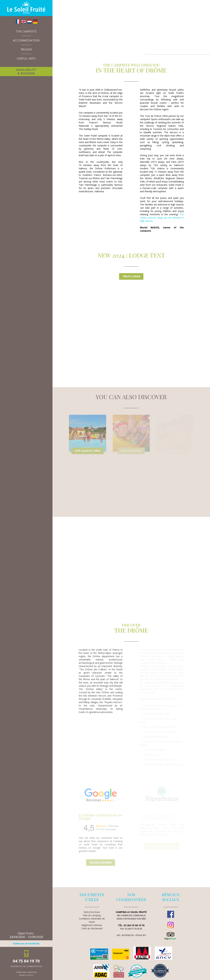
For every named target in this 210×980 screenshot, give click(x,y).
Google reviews (101, 863)
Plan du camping (92, 915)
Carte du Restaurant (92, 928)
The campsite (26, 31)
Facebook (171, 914)
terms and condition (26, 972)
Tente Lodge (131, 276)
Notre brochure (92, 912)
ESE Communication (32, 966)
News (16, 65)
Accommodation (26, 40)
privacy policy (26, 975)
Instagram (171, 925)
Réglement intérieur (92, 925)
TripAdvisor (171, 936)
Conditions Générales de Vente (92, 920)
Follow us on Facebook (26, 944)
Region (26, 49)
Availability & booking (26, 72)
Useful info (26, 58)
